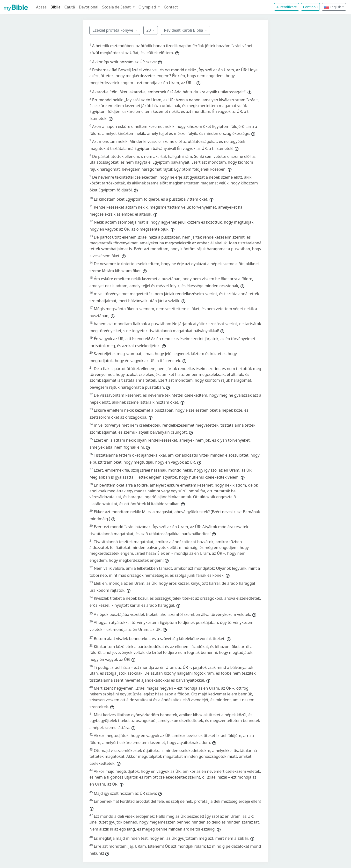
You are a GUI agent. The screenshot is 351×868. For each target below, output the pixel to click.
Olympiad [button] (148, 7)
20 (149, 30)
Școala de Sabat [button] (117, 7)
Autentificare (286, 7)
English (333, 7)
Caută (70, 7)
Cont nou (310, 7)
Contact (171, 7)
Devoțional (89, 7)
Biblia (56, 7)
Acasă (41, 7)
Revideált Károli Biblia (184, 30)
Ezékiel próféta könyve (113, 30)
